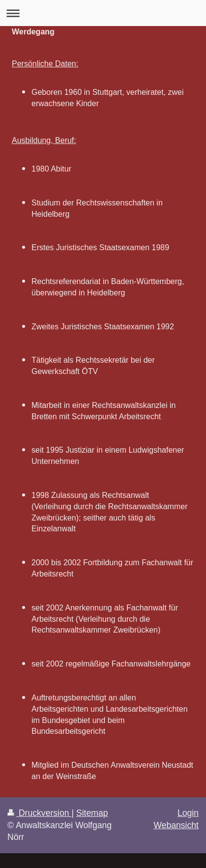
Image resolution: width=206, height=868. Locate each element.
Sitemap (92, 813)
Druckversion (39, 813)
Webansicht (176, 825)
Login (188, 813)
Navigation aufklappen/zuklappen (103, 13)
